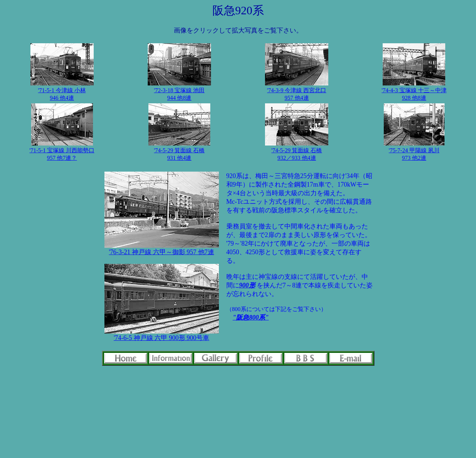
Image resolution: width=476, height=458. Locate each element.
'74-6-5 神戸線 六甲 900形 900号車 (161, 338)
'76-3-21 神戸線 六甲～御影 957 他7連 (161, 252)
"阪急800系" (251, 317)
